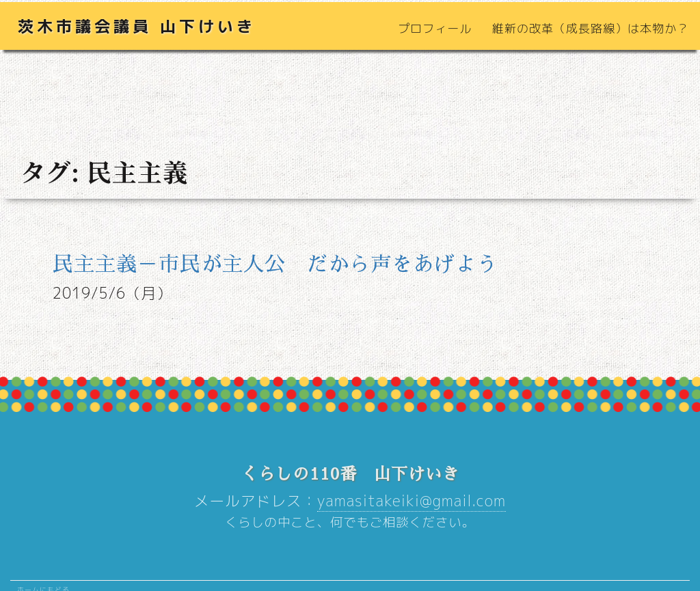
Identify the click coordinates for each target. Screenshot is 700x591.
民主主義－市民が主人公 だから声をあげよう (275, 264)
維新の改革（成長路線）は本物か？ (591, 28)
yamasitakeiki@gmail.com (412, 501)
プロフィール (435, 28)
